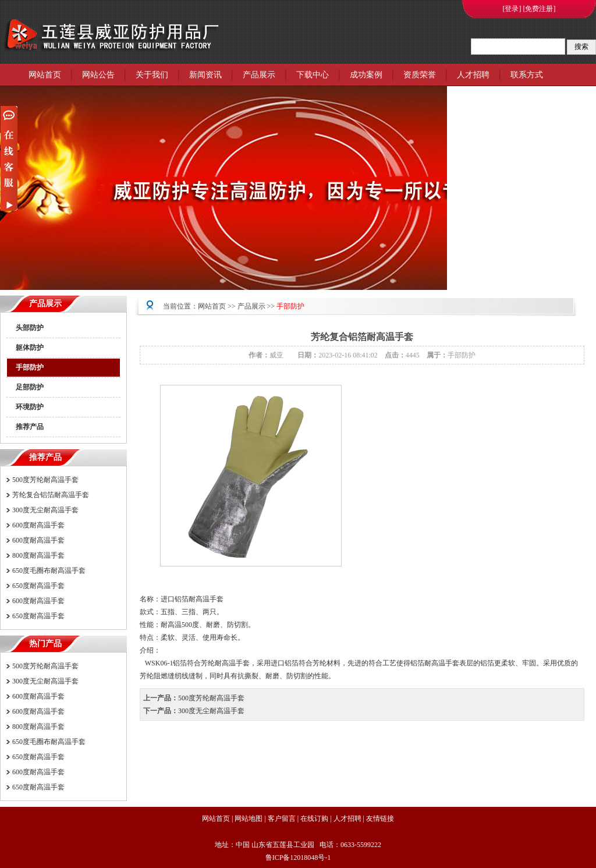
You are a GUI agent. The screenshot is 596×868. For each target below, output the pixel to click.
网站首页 (45, 75)
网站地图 (249, 819)
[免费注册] (540, 9)
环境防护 (30, 407)
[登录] (512, 9)
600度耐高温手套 (38, 525)
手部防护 (30, 367)
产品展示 (259, 75)
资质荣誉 (420, 75)
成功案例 (366, 75)
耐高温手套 (206, 599)
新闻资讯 (205, 75)
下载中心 (313, 75)
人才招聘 (473, 75)
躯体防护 (30, 348)
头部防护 (30, 328)
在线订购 (314, 819)
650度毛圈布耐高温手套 (49, 571)
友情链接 (380, 819)
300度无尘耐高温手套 (45, 510)
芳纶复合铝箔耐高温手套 (51, 495)
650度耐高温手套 (38, 586)
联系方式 (527, 75)
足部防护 (30, 387)
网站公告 (98, 75)
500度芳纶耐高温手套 (45, 480)
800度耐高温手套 (38, 555)
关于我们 (152, 75)
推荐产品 (30, 427)
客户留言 (282, 819)
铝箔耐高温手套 (435, 663)
